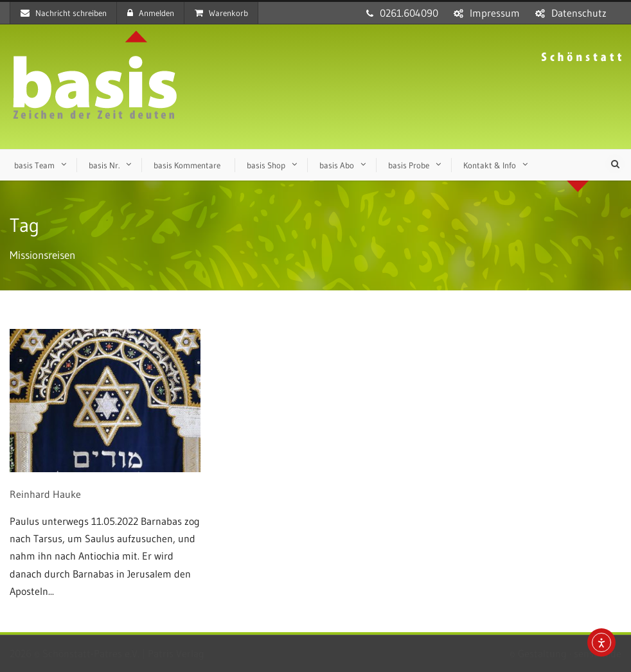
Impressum (495, 13)
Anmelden (151, 13)
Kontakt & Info (490, 165)
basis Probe (409, 165)
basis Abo (337, 165)
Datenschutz (579, 13)
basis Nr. (104, 165)
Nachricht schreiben (64, 13)
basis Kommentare (187, 165)
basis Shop (266, 165)
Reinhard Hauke (45, 494)
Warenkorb (221, 13)
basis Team (34, 165)
